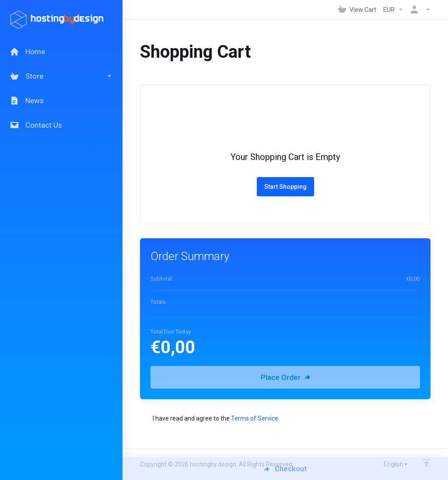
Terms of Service (255, 418)
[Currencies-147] (393, 10)
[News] (61, 101)
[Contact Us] (61, 125)
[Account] (419, 10)
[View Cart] (357, 10)
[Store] (61, 76)
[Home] (61, 52)
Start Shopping (285, 187)
